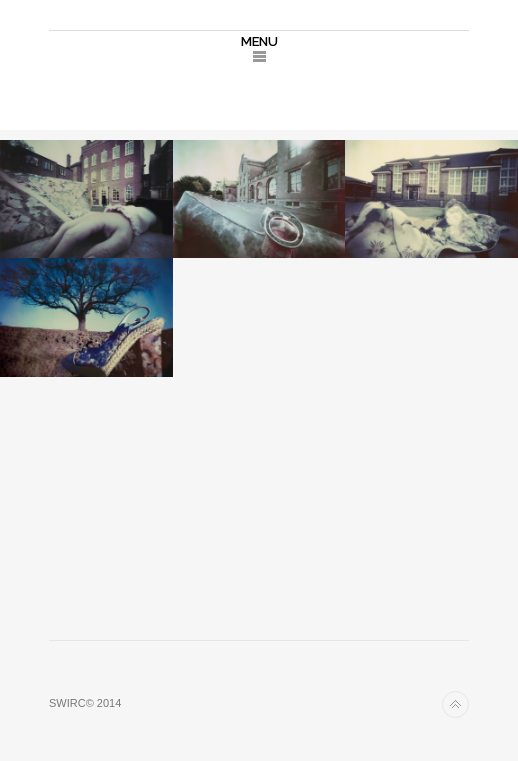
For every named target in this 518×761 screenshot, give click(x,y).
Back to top (455, 704)
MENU (259, 41)
